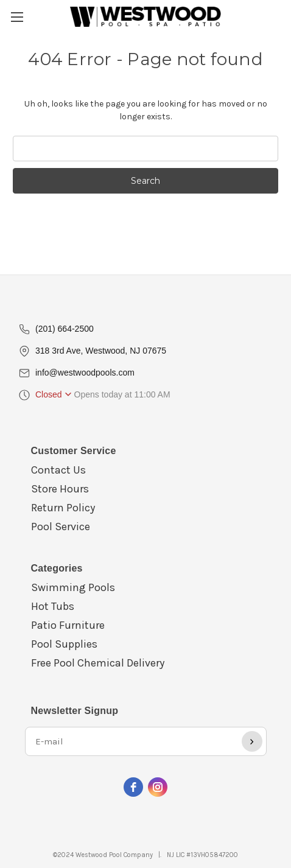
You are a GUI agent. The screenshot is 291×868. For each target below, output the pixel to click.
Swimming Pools (73, 587)
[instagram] (158, 787)
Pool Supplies (64, 644)
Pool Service (61, 527)
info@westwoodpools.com (85, 373)
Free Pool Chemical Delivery (98, 663)
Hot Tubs (53, 606)
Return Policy (63, 508)
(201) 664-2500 (65, 329)
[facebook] (133, 787)
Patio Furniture (68, 625)
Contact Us (58, 470)
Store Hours (60, 489)
